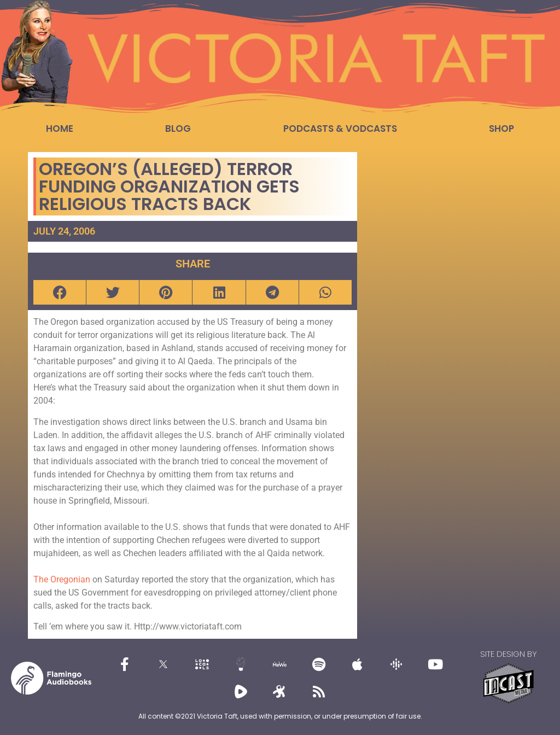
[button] (60, 292)
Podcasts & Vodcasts (340, 129)
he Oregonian (66, 579)
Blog (178, 129)
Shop (501, 129)
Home (60, 129)
